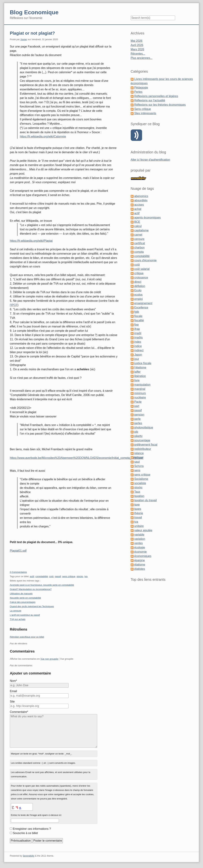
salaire (138, 457)
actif (32, 576)
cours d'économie (145, 260)
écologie (140, 547)
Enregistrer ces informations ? (32, 829)
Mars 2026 (137, 49)
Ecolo (138, 290)
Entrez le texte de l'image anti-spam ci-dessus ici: (36, 815)
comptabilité (42, 576)
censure (139, 239)
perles (138, 423)
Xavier (24, 39)
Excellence (141, 308)
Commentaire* (19, 712)
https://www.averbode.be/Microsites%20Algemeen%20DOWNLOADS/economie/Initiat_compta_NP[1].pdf (77, 458)
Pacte (138, 402)
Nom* (13, 681)
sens (137, 470)
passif (58, 576)
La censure (16, 611)
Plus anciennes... (142, 58)
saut (137, 462)
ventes (138, 543)
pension (139, 415)
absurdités (141, 200)
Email (13, 691)
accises (139, 205)
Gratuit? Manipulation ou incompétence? (31, 589)
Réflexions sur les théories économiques (160, 105)
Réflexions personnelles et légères (156, 96)
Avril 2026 (137, 45)
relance (139, 453)
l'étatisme (140, 367)
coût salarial (142, 269)
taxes (138, 509)
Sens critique (143, 109)
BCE (137, 222)
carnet (138, 235)
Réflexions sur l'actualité (150, 100)
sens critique (69, 576)
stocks (80, 576)
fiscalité (139, 320)
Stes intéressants (145, 113)
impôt (138, 333)
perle (137, 419)
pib (136, 432)
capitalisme (141, 230)
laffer (137, 372)
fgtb (137, 312)
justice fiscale (143, 363)
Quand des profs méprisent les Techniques (32, 606)
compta (139, 252)
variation (140, 539)
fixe (136, 325)
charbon (139, 248)
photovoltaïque (144, 427)
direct (138, 282)
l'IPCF (14, 305)
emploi (138, 299)
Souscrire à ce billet (25, 833)
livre (137, 380)
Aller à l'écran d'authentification (150, 160)
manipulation (142, 385)
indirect (139, 350)
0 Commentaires (18, 572)
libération (140, 376)
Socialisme (141, 479)
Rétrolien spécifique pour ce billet (27, 637)
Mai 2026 (137, 41)
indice (138, 346)
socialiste (140, 483)
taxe (137, 505)
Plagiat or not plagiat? (32, 33)
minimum (140, 393)
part (137, 406)
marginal (140, 389)
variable (139, 535)
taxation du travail (145, 500)
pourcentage (142, 440)
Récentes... (138, 54)
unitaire (139, 526)
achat (138, 209)
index (138, 342)
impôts (138, 338)
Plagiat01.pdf (18, 551)
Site (12, 702)
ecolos (138, 295)
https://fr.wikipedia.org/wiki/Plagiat (31, 241)
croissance (141, 278)
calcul (138, 226)
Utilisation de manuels (21, 594)
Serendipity (29, 856)
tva (86, 576)
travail (138, 517)
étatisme (140, 565)
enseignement (143, 303)
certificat (140, 243)
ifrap (137, 329)
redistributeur (143, 449)
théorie (139, 513)
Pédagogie (141, 88)
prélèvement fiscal (146, 445)
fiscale (138, 316)
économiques (143, 556)
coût (51, 576)
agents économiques (148, 218)
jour (137, 359)
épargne (140, 560)
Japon (138, 355)
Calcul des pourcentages (23, 602)
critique (139, 273)
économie (140, 552)
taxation (139, 496)
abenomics (141, 196)
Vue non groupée (49, 659)
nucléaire (140, 397)
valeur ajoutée (143, 530)
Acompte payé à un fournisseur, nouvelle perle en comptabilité (42, 585)
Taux (137, 492)
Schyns (139, 466)
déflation (140, 286)
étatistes (140, 569)
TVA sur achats (18, 619)
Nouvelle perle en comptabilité (25, 598)
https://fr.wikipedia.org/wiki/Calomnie (43, 136)
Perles (138, 92)
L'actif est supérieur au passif (25, 615)
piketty (138, 436)
